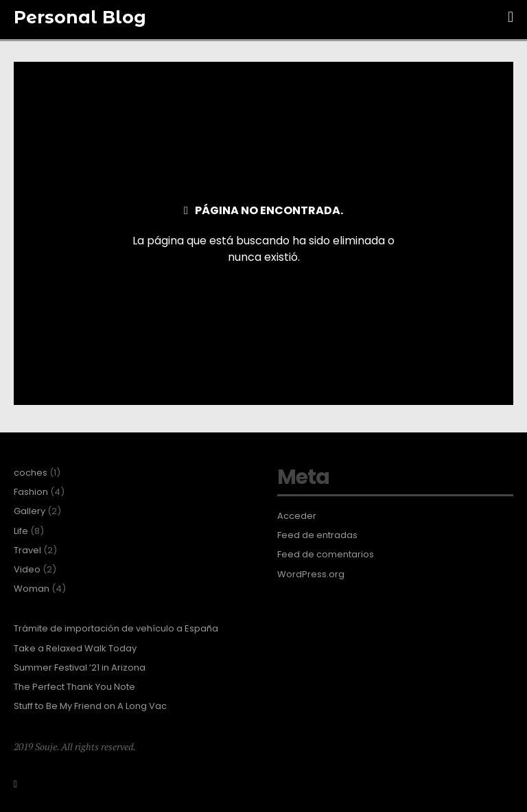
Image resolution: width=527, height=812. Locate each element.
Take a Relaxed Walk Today (75, 649)
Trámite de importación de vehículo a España (116, 629)
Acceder (297, 516)
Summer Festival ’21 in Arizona (80, 668)
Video (27, 570)
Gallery (30, 511)
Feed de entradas (317, 535)
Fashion (31, 492)
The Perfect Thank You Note (74, 687)
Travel (27, 550)
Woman (32, 589)
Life (21, 531)
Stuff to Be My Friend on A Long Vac (90, 706)
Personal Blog (80, 17)
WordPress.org (311, 575)
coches (31, 473)
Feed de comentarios (326, 555)
